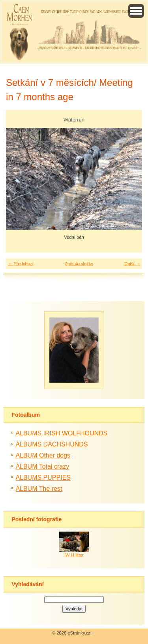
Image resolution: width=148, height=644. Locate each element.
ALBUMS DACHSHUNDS (52, 444)
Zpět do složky (79, 264)
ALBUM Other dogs (43, 455)
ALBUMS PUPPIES (43, 478)
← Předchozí (21, 264)
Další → (132, 264)
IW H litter (74, 555)
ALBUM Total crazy (42, 466)
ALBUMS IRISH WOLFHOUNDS (61, 433)
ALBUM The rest (39, 489)
